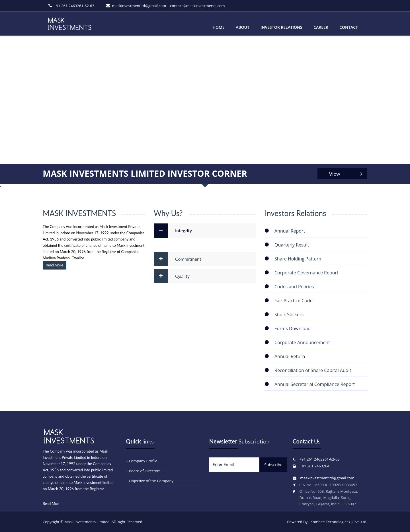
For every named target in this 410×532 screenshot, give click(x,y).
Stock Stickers (289, 315)
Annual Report (290, 231)
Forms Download (293, 328)
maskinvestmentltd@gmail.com (139, 6)
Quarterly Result (292, 245)
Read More (55, 265)
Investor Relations (281, 27)
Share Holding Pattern (298, 259)
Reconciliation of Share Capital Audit (313, 370)
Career (321, 27)
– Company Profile (142, 461)
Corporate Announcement (302, 342)
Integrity (184, 230)
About (243, 27)
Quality (182, 276)
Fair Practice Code (294, 301)
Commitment (188, 259)
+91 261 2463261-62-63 (74, 6)
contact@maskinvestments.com (197, 6)
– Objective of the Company (150, 481)
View (348, 174)
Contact (349, 27)
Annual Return (290, 356)
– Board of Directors (143, 471)
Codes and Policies (294, 287)
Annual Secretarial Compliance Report (315, 384)
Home (218, 27)
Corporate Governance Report (307, 273)
